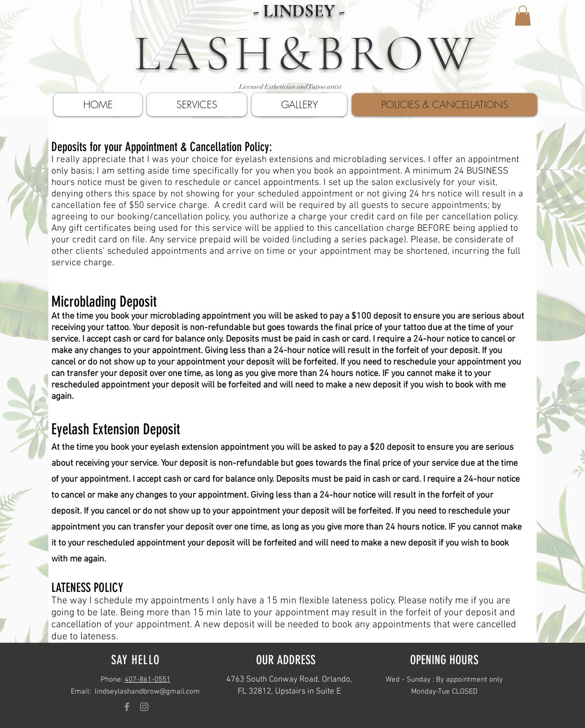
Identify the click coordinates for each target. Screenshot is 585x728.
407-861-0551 (147, 680)
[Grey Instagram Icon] (144, 707)
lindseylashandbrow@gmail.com (147, 692)
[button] (523, 16)
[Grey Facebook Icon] (127, 707)
